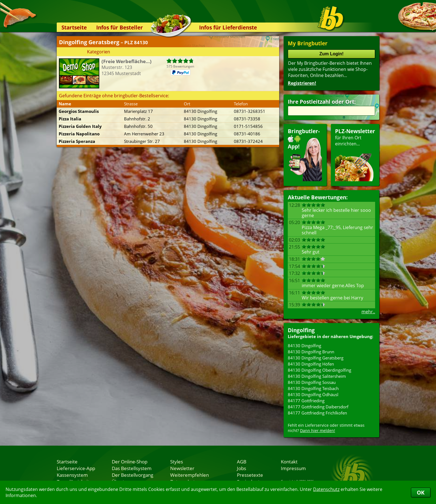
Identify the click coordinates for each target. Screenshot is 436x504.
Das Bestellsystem (132, 468)
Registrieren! (302, 83)
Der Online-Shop (130, 461)
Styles (177, 461)
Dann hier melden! (318, 430)
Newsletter (182, 468)
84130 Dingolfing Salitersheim (317, 376)
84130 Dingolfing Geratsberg (316, 358)
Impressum (293, 468)
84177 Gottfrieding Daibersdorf (318, 407)
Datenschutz (326, 489)
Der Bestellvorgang (132, 475)
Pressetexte (250, 475)
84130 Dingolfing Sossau (312, 382)
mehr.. (368, 312)
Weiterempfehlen (189, 475)
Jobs (241, 468)
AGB (242, 461)
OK (421, 492)
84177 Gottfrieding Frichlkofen (317, 413)
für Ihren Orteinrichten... (355, 154)
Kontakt (289, 461)
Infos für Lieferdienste (228, 27)
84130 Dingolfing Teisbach (313, 388)
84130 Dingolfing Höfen (311, 364)
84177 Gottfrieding (306, 401)
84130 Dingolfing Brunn (311, 352)
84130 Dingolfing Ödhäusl (313, 394)
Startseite (74, 27)
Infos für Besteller (120, 27)
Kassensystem (72, 475)
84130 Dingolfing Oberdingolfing (319, 370)
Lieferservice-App (76, 468)
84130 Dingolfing (304, 346)
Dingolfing (301, 330)
